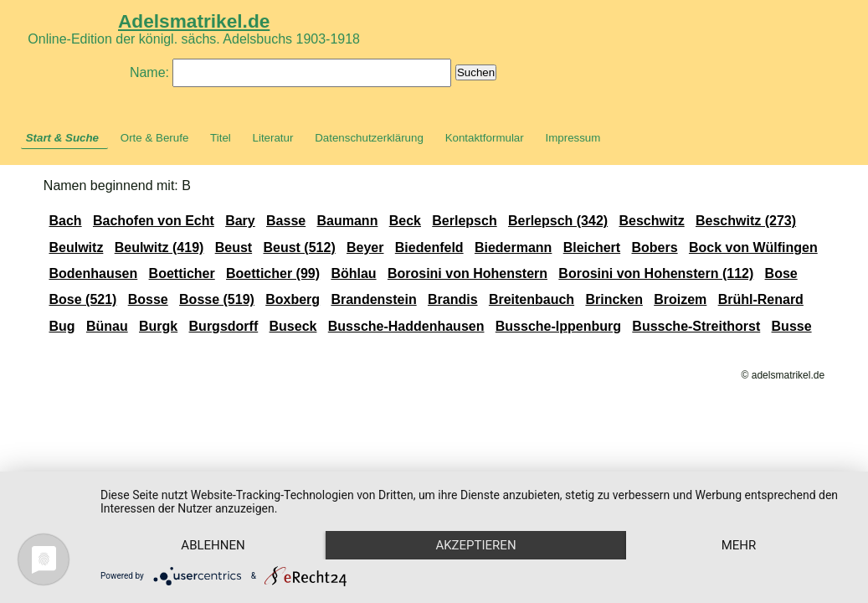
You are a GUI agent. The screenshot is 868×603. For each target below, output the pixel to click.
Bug (62, 326)
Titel (221, 138)
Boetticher (182, 273)
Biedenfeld (429, 247)
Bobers (654, 247)
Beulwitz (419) (159, 247)
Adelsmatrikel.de (194, 21)
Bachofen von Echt (154, 221)
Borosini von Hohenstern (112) (656, 273)
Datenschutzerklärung (369, 138)
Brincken (614, 299)
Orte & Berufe (155, 138)
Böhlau (353, 273)
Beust (234, 247)
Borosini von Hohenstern (467, 273)
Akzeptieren (475, 545)
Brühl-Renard (761, 299)
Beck (405, 221)
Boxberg (293, 299)
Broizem (680, 299)
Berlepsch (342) (558, 221)
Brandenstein (373, 299)
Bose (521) (82, 299)
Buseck (293, 326)
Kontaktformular (485, 138)
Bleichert (592, 247)
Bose (781, 273)
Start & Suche (62, 138)
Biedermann (513, 247)
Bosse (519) (217, 299)
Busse (792, 326)
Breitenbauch (532, 299)
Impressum (573, 138)
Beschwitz (651, 221)
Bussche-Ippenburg (558, 326)
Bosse (148, 299)
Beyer (365, 247)
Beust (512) (299, 247)
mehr (739, 545)
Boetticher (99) (273, 273)
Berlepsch (464, 221)
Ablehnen (213, 545)
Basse (286, 221)
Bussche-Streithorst (696, 326)
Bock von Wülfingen (753, 247)
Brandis (453, 299)
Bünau (107, 326)
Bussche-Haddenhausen (406, 326)
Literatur (273, 138)
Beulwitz (76, 247)
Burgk (158, 326)
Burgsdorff (224, 326)
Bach (65, 221)
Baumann (348, 221)
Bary (240, 221)
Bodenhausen (93, 273)
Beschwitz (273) (746, 221)
